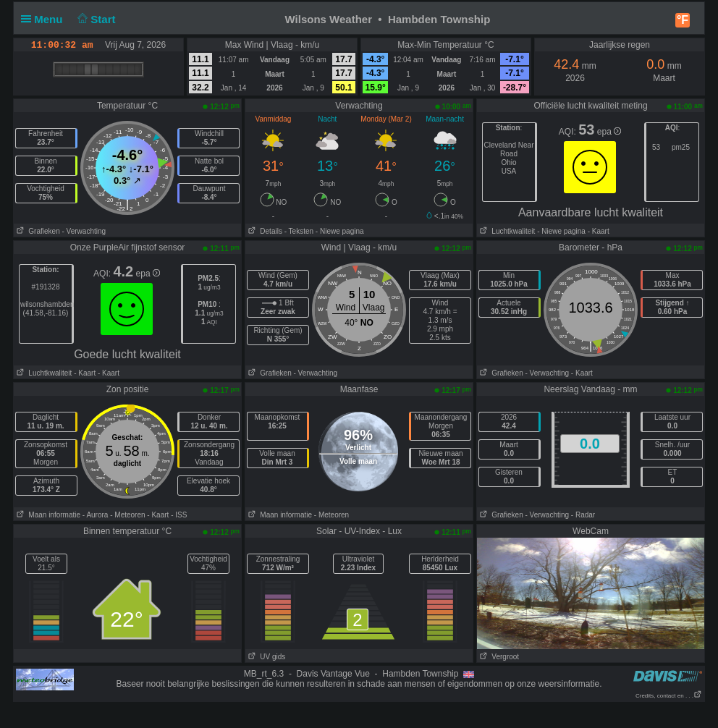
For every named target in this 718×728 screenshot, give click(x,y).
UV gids (265, 657)
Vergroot (498, 657)
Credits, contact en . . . (669, 696)
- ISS (179, 515)
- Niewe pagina (340, 231)
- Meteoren (127, 515)
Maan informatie (47, 515)
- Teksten (299, 231)
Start (95, 19)
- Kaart (597, 231)
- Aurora (96, 515)
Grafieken (37, 231)
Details (264, 231)
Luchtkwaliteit (506, 231)
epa (609, 132)
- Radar (583, 515)
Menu (45, 19)
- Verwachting (84, 231)
